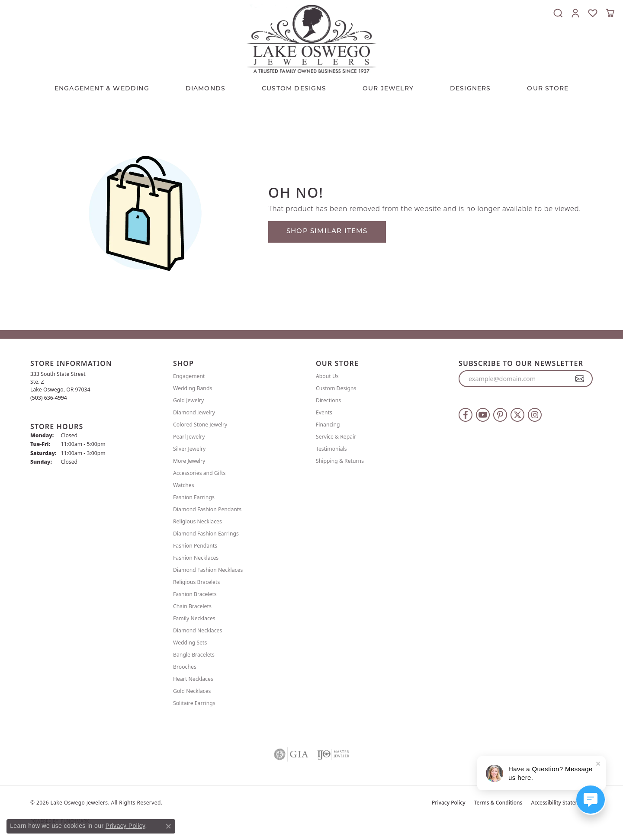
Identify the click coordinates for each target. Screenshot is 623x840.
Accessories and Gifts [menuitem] (199, 473)
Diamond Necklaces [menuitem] (197, 630)
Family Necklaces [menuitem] (194, 618)
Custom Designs (336, 388)
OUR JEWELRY (388, 89)
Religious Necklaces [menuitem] (197, 521)
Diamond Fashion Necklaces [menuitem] (208, 570)
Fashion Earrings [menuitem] (194, 497)
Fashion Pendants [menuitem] (195, 546)
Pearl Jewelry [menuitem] (189, 437)
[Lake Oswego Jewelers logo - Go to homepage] (311, 39)
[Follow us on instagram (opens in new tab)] (535, 415)
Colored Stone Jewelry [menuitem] (200, 425)
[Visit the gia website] (291, 754)
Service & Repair (336, 437)
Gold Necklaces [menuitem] (192, 691)
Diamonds (206, 89)
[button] (558, 13)
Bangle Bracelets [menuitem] (194, 655)
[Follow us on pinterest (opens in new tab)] (500, 415)
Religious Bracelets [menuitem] (196, 582)
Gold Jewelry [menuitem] (188, 400)
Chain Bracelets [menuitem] (192, 606)
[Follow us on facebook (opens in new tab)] (466, 415)
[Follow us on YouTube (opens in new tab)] (483, 415)
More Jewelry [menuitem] (189, 461)
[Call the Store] (49, 398)
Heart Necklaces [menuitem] (193, 679)
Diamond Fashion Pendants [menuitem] (207, 509)
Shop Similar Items (327, 232)
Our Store (548, 89)
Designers (470, 89)
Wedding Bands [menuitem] (193, 388)
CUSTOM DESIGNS (294, 89)
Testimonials (331, 449)
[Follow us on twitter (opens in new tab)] (517, 415)
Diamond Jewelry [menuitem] (194, 412)
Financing (328, 425)
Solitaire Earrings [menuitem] (194, 703)
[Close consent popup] (168, 826)
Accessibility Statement (560, 803)
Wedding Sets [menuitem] (190, 643)
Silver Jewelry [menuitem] (189, 449)
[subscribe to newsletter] (580, 379)
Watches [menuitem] (184, 485)
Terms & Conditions (498, 803)
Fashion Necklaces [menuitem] (196, 558)
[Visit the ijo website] (333, 754)
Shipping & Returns (340, 461)
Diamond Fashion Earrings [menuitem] (206, 534)
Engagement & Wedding (102, 89)
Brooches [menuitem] (185, 667)
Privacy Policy (449, 803)
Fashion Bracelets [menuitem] (195, 594)
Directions (328, 400)
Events (324, 412)
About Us (327, 376)
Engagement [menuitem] (189, 376)
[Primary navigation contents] (311, 87)
